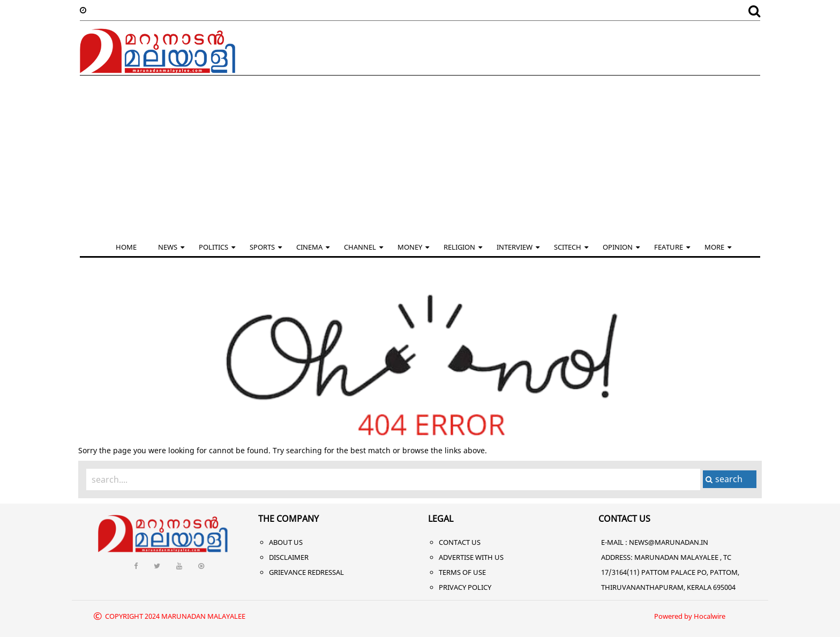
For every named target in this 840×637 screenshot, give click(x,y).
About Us (286, 542)
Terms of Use (462, 572)
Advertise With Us (471, 557)
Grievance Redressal (306, 572)
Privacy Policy (465, 587)
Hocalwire (710, 616)
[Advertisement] (420, 156)
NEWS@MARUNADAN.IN (669, 542)
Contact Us (460, 542)
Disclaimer (289, 557)
